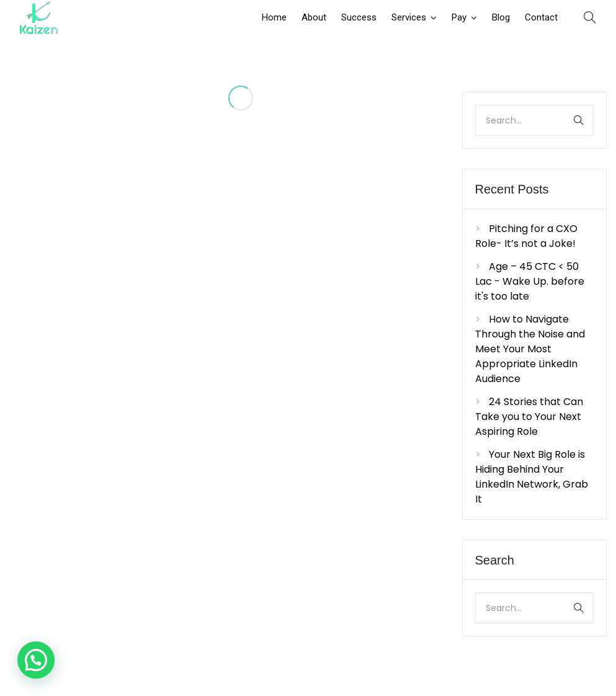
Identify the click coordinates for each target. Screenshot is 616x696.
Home (274, 17)
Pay (459, 17)
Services (409, 17)
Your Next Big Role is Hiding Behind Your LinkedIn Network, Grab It (532, 477)
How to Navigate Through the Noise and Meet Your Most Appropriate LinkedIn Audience (530, 349)
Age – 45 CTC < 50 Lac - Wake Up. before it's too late (530, 281)
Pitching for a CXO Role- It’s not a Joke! (526, 236)
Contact (541, 17)
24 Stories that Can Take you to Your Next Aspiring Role (529, 417)
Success (359, 17)
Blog (501, 17)
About (314, 17)
